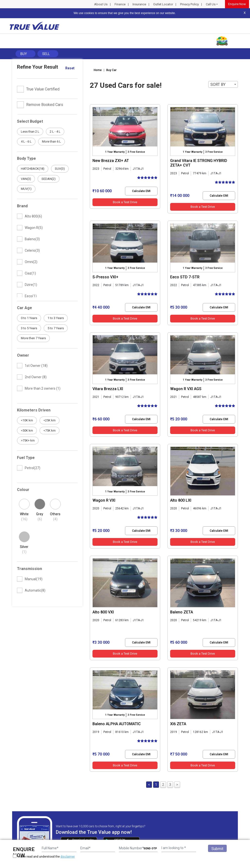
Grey (40, 517)
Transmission (29, 569)
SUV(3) (60, 169)
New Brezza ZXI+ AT (111, 161)
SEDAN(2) (49, 179)
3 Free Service (136, 152)
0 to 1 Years (29, 318)
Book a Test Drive (125, 202)
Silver (24, 550)
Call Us (211, 4)
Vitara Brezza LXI (108, 389)
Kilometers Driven (34, 410)
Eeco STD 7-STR (185, 277)
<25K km (50, 420)
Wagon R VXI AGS (186, 389)
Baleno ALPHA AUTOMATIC (117, 724)
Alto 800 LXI (181, 500)
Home (98, 70)
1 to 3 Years (56, 318)
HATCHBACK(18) (33, 169)
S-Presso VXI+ (105, 277)
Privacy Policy (189, 4)
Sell (46, 54)
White (24, 517)
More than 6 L (51, 141)
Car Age (25, 308)
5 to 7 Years (56, 328)
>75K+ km (28, 440)
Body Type (26, 158)
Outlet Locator (163, 4)
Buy (24, 54)
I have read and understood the (44, 856)
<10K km (27, 420)
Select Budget (30, 121)
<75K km (50, 430)
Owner (23, 355)
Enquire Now (237, 4)
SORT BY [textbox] (218, 84)
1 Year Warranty (115, 152)
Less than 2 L (30, 132)
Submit (217, 849)
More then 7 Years (33, 338)
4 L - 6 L (26, 141)
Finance (120, 4)
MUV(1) (26, 189)
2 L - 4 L (55, 132)
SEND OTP (150, 848)
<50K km (27, 430)
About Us (101, 4)
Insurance (139, 4)
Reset (70, 68)
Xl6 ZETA (178, 724)
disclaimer (68, 857)
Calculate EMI (141, 191)
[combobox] (223, 84)
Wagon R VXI (104, 500)
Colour (23, 490)
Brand (22, 206)
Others (55, 517)
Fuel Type (26, 458)
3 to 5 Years (29, 328)
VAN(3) (26, 179)
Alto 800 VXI (103, 612)
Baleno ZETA (182, 612)
